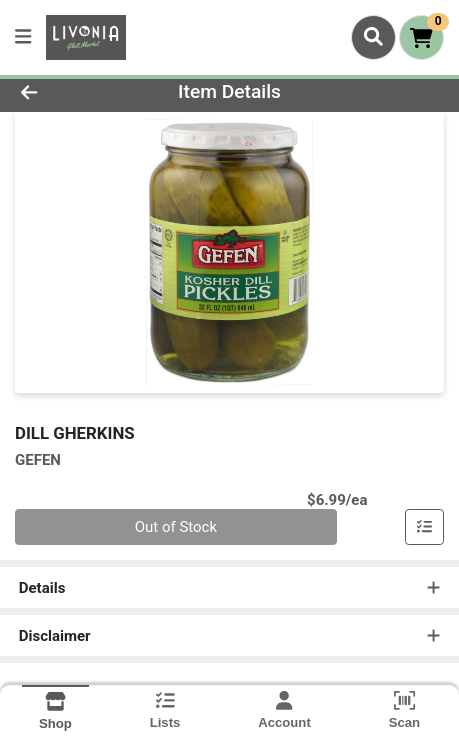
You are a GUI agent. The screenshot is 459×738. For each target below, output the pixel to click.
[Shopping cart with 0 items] (421, 37)
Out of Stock (176, 527)
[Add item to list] (425, 527)
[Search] (373, 37)
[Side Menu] (23, 37)
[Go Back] (68, 92)
